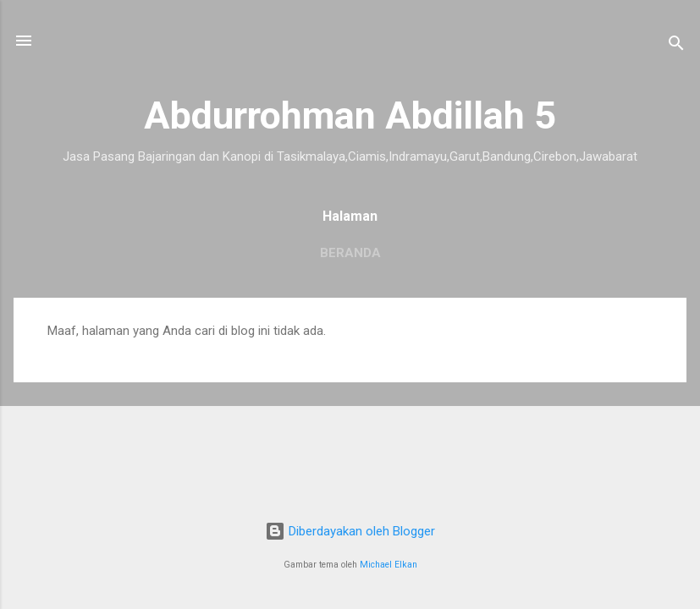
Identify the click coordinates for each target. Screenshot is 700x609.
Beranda (350, 253)
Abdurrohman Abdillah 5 (350, 115)
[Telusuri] (676, 46)
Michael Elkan (389, 565)
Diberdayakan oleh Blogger (350, 531)
